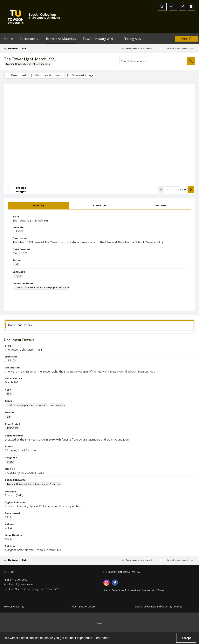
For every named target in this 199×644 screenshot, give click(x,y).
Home (9, 39)
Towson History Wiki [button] (100, 39)
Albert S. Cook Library (83, 607)
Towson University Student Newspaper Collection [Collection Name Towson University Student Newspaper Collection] (42, 288)
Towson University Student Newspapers (28, 64)
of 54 (183, 190)
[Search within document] (191, 61)
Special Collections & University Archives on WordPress (134, 591)
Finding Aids (132, 39)
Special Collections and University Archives (159, 607)
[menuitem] (99, 623)
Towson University (14, 607)
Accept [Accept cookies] (186, 638)
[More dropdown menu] (186, 39)
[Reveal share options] (172, 7)
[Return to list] (30, 48)
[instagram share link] (106, 583)
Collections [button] (30, 39)
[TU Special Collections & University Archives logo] (35, 17)
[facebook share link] (115, 583)
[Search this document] (153, 61)
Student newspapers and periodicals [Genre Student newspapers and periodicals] (27, 406)
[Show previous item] (161, 190)
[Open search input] (162, 7)
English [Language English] (18, 276)
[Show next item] (191, 190)
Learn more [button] (102, 638)
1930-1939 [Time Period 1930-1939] (13, 429)
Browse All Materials (61, 39)
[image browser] (18, 190)
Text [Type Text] (9, 394)
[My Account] (182, 7)
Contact (99, 623)
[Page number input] (172, 190)
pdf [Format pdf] (17, 265)
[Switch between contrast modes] (191, 7)
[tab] (38, 206)
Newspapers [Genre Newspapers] (58, 406)
